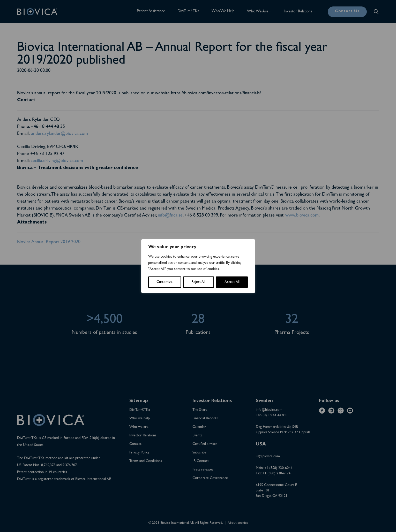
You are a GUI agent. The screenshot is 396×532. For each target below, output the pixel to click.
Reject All (198, 282)
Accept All (232, 282)
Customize (165, 282)
